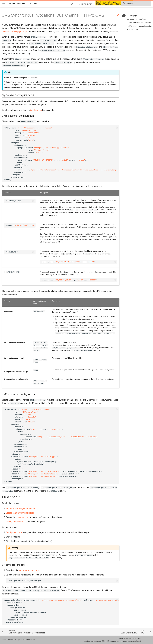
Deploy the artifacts (15, 522)
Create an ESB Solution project (20, 513)
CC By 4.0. (106, 641)
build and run (36, 110)
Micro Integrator (76, 4)
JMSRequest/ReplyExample (15, 32)
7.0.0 (62, 4)
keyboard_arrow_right (124, 16)
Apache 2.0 (136, 641)
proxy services (23, 517)
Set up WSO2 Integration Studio (20, 508)
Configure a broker (14, 532)
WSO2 (128, 638)
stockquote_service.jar (29, 570)
